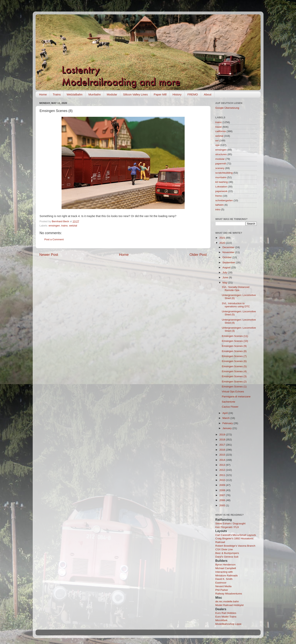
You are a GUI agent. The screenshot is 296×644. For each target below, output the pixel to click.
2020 (223, 243)
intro (218, 209)
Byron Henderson (226, 565)
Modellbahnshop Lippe (228, 624)
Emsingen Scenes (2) (234, 382)
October (228, 257)
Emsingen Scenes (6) (234, 361)
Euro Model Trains (226, 617)
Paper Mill (160, 94)
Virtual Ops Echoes (233, 392)
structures (221, 154)
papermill (221, 164)
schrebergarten (224, 200)
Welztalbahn (74, 94)
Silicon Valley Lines (135, 94)
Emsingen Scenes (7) (234, 356)
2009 (223, 485)
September (229, 262)
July (225, 272)
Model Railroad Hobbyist (230, 605)
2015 (223, 455)
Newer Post (49, 255)
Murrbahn (95, 94)
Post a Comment (54, 239)
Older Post (198, 255)
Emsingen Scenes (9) (234, 346)
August (227, 267)
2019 (223, 435)
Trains (57, 94)
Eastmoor (221, 583)
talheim (220, 205)
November (229, 252)
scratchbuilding (224, 173)
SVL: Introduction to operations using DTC (236, 305)
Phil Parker (222, 590)
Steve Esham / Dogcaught (231, 523)
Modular (112, 94)
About (208, 94)
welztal (73, 226)
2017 (223, 445)
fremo (219, 196)
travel (219, 127)
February (228, 423)
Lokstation (221, 187)
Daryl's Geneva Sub (227, 557)
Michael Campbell (226, 568)
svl (217, 140)
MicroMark (221, 620)
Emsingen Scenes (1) (234, 387)
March (226, 418)
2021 (223, 238)
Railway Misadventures (229, 594)
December (229, 247)
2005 (223, 505)
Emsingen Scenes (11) (235, 336)
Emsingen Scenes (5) (234, 366)
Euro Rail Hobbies (226, 613)
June (226, 277)
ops (218, 145)
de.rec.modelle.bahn (227, 601)
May (225, 283)
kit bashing (222, 182)
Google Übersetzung (227, 108)
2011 (223, 475)
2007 (223, 495)
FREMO (193, 94)
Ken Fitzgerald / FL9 (227, 527)
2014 (223, 460)
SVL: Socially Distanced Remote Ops (236, 289)
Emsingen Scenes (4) (234, 371)
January (228, 428)
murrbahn (221, 177)
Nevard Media (223, 586)
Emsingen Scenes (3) (234, 376)
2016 (223, 450)
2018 (223, 440)
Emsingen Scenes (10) (235, 341)
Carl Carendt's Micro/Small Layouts (236, 535)
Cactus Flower (230, 407)
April (226, 413)
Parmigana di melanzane (236, 397)
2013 (223, 465)
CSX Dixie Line (224, 549)
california (221, 131)
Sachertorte (228, 402)
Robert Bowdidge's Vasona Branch (235, 546)
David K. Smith (224, 579)
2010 (223, 480)
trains (65, 226)
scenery (220, 168)
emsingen (54, 226)
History (177, 94)
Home (43, 94)
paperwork (221, 191)
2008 (223, 490)
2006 (223, 500)
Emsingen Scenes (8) (234, 351)
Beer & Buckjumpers (227, 553)
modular (220, 159)
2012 (223, 470)
